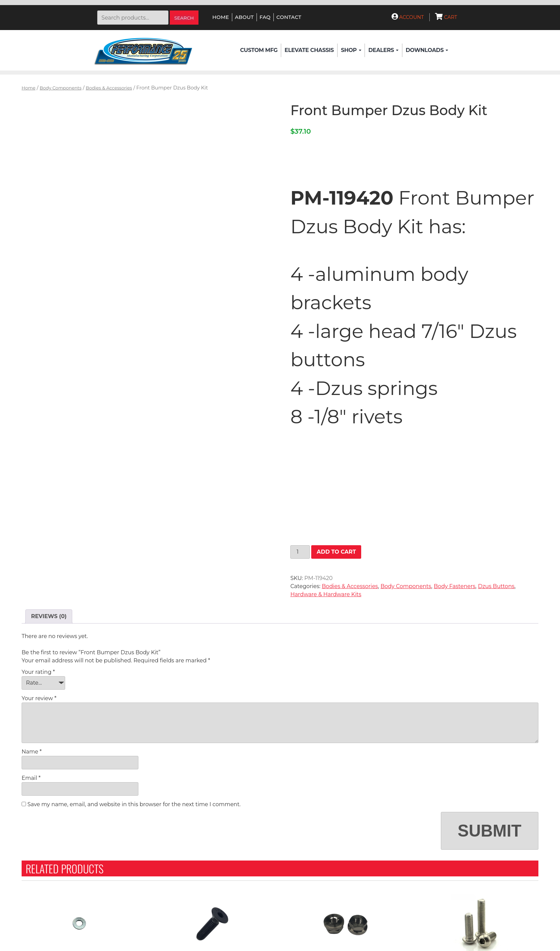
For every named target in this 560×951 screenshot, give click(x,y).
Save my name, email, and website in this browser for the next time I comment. (134, 804)
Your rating (38, 672)
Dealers (383, 50)
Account (408, 17)
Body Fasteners (455, 586)
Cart (446, 17)
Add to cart (336, 552)
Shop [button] (351, 50)
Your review (39, 698)
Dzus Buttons (496, 586)
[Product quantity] (300, 552)
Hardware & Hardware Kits (326, 594)
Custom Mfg (259, 50)
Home (221, 17)
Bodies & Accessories (109, 88)
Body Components (61, 88)
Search (184, 18)
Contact (289, 17)
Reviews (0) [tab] (49, 616)
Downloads (427, 50)
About (244, 17)
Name (32, 752)
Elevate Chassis (309, 50)
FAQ (265, 17)
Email (31, 778)
